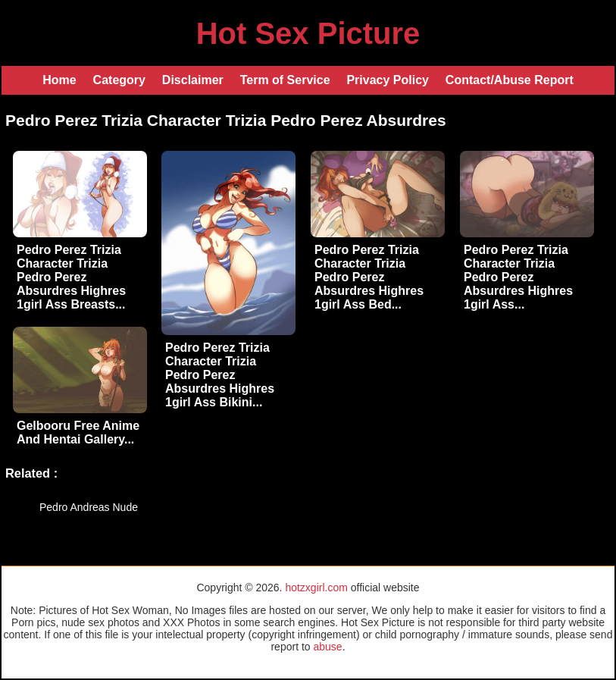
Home (59, 80)
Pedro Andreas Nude (89, 507)
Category (119, 80)
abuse (327, 647)
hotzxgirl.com (316, 588)
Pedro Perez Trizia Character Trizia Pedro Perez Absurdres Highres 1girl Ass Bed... (369, 277)
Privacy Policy (388, 80)
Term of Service (285, 80)
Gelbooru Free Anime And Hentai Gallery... (78, 432)
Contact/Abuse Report (510, 80)
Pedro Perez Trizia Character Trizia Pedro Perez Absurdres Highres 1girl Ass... (518, 277)
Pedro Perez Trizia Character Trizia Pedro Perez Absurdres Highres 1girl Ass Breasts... (71, 277)
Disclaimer (193, 80)
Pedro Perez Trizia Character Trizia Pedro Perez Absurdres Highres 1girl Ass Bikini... (220, 375)
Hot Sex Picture (308, 33)
